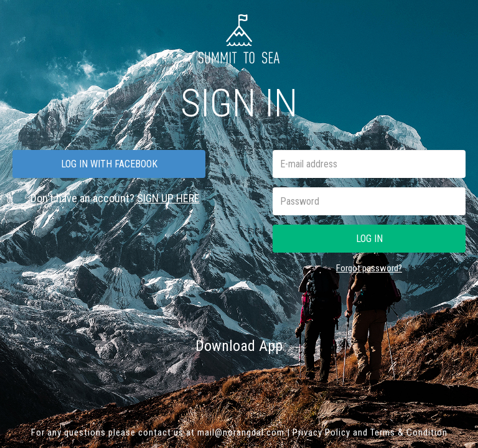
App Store (194, 378)
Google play (287, 378)
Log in (369, 239)
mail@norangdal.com (241, 432)
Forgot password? (369, 268)
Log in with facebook (109, 164)
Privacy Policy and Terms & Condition (370, 432)
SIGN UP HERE (168, 198)
